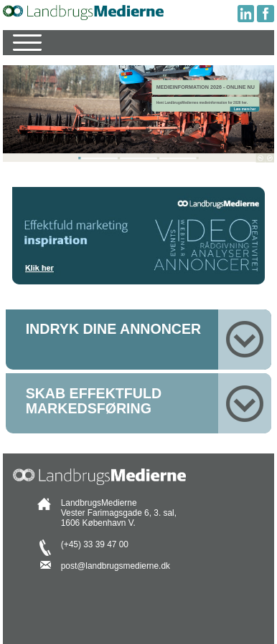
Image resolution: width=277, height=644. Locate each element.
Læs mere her (245, 109)
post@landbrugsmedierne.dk (116, 566)
